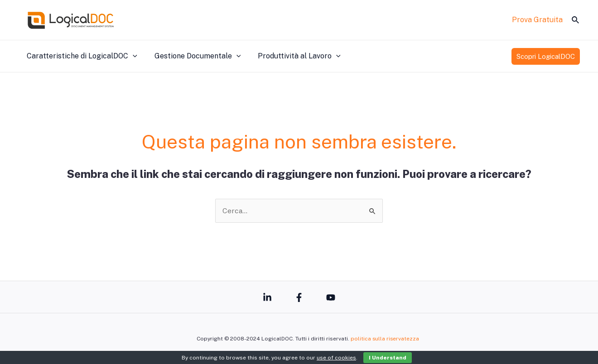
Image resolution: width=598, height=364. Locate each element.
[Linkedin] (267, 297)
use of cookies (336, 358)
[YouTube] (331, 297)
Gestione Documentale (194, 56)
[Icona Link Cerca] (576, 20)
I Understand (388, 358)
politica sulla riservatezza (385, 339)
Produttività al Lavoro (292, 56)
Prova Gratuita (537, 20)
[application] (131, 56)
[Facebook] (299, 297)
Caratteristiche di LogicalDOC (81, 56)
